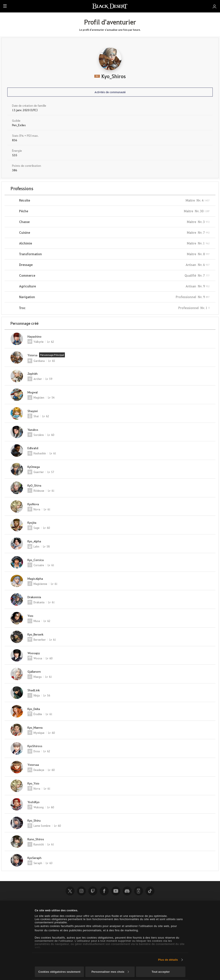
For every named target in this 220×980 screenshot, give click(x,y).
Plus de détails (168, 960)
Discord (127, 891)
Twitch (93, 891)
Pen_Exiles (19, 125)
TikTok (150, 891)
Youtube (116, 891)
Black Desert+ (139, 891)
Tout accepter (161, 972)
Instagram (81, 891)
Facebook (104, 891)
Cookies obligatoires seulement (59, 972)
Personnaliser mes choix (110, 972)
